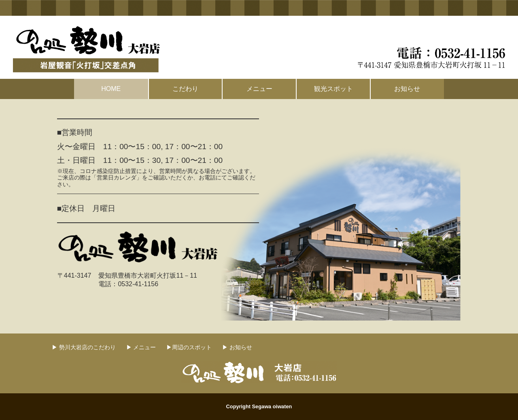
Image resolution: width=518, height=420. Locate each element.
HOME (111, 89)
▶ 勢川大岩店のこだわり (84, 347)
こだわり (185, 89)
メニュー (259, 89)
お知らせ (407, 89)
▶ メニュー (141, 347)
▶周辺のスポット (189, 347)
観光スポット (333, 89)
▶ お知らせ (237, 347)
